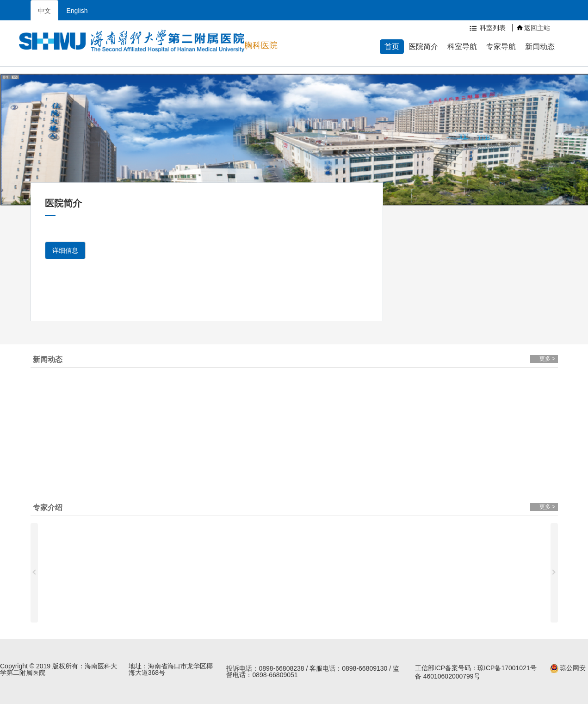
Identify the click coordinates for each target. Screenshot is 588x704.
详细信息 (65, 250)
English (77, 11)
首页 (392, 47)
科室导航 (462, 47)
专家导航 (501, 47)
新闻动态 (540, 47)
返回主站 (533, 28)
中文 (44, 11)
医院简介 (423, 47)
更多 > (547, 359)
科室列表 (487, 28)
